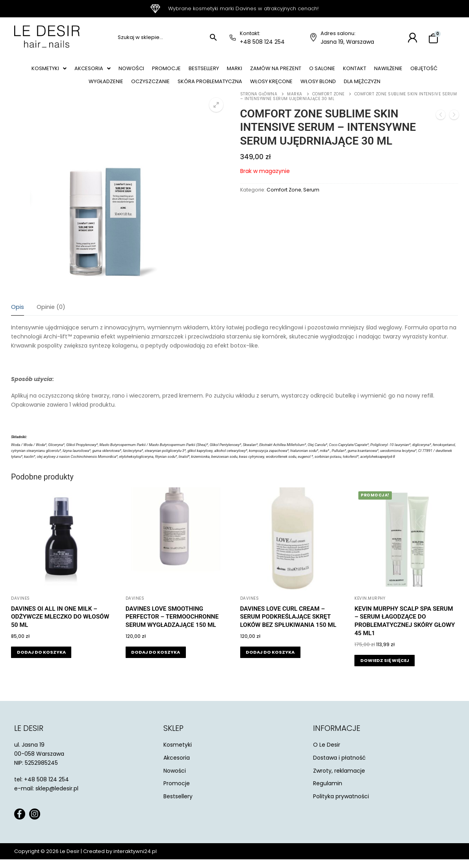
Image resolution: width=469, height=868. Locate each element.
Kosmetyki (49, 71)
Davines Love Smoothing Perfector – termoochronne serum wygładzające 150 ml (172, 626)
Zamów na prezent (299, 71)
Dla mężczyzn (395, 88)
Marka (295, 103)
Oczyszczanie (161, 88)
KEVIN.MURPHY (370, 607)
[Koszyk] (433, 39)
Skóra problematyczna (226, 88)
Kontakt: (250, 33)
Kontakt (387, 71)
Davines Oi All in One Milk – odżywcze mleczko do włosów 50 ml (60, 626)
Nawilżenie (424, 71)
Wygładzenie (112, 88)
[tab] (18, 316)
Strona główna (259, 103)
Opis (18, 316)
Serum (311, 198)
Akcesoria (96, 71)
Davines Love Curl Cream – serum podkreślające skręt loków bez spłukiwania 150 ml (288, 626)
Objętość (69, 88)
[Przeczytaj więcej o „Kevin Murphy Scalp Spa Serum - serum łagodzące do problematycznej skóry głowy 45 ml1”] (385, 669)
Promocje (178, 71)
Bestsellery (220, 71)
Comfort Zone (328, 103)
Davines (20, 607)
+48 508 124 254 (262, 42)
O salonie (350, 71)
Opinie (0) (51, 316)
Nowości (139, 71)
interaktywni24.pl (135, 860)
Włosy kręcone (293, 88)
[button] (49, 71)
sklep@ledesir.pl (57, 797)
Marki (254, 71)
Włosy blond (345, 88)
